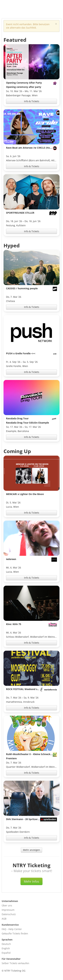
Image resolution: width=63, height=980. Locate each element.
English (6, 948)
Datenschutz (9, 914)
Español (6, 953)
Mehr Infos (32, 881)
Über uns (7, 905)
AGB (4, 919)
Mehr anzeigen (32, 850)
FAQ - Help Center (12, 929)
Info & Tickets (32, 101)
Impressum (8, 910)
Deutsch (6, 944)
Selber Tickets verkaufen (15, 963)
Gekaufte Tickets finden (15, 933)
